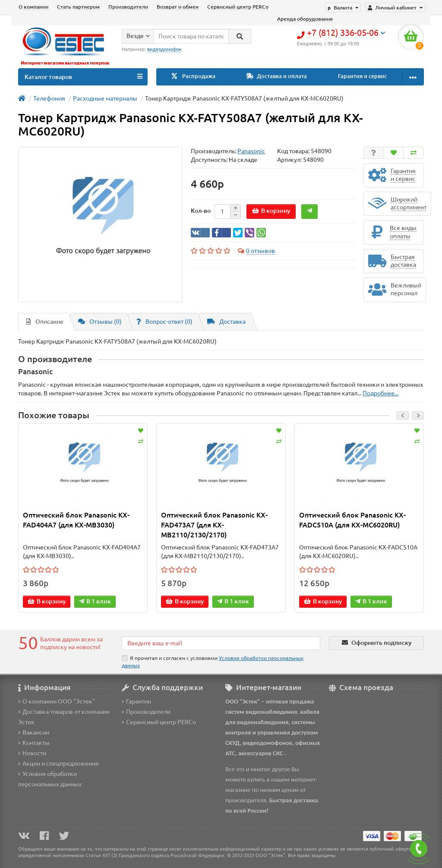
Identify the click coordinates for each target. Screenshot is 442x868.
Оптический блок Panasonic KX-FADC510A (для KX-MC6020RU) (352, 520)
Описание (45, 322)
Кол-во (201, 211)
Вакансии (34, 732)
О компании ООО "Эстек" (57, 701)
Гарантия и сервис (362, 76)
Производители (128, 7)
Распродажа (194, 76)
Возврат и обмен (178, 7)
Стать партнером (78, 7)
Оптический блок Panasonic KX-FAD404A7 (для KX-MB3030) (76, 520)
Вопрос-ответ (164, 322)
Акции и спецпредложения (58, 764)
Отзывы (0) (100, 322)
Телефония (49, 98)
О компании (33, 7)
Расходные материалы (105, 98)
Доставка (226, 322)
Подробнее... (380, 393)
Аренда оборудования (305, 19)
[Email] (221, 643)
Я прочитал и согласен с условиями (213, 662)
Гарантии (136, 701)
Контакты (34, 743)
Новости (32, 753)
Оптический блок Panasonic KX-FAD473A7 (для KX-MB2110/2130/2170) (214, 525)
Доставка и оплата (276, 76)
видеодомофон (164, 49)
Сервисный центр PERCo (238, 7)
